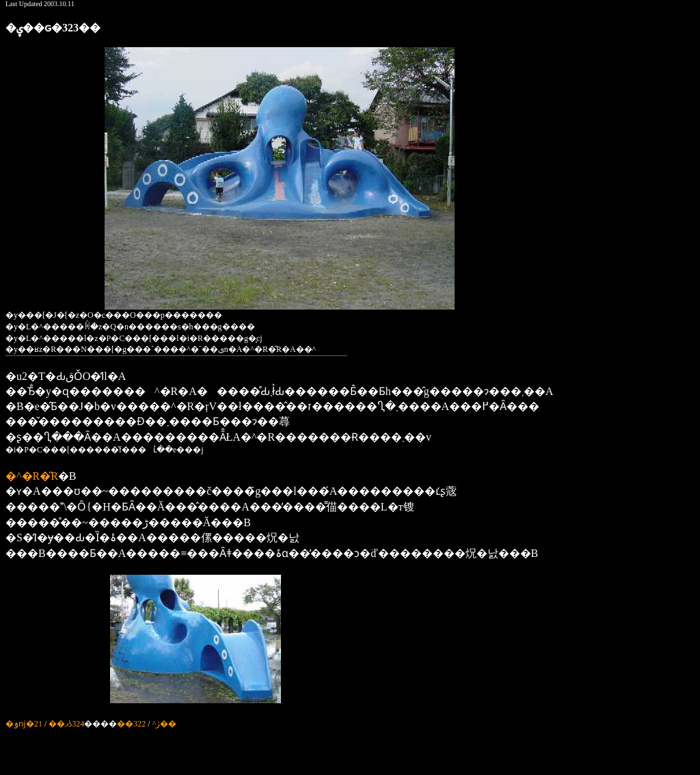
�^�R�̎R (32, 476)
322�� (131, 724)
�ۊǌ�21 (24, 724)
